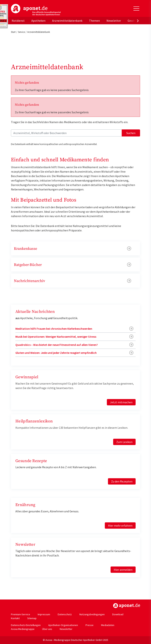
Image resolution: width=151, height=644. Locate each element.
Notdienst (18, 21)
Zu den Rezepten (122, 481)
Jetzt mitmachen (121, 402)
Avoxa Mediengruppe (23, 629)
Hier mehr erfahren (120, 526)
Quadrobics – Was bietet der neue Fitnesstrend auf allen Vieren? (57, 345)
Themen (94, 21)
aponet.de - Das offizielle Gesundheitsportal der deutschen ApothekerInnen (36, 10)
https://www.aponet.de (127, 606)
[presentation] (138, 21)
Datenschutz (65, 614)
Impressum (44, 614)
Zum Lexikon (124, 442)
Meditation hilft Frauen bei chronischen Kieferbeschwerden (54, 329)
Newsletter (114, 21)
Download (118, 614)
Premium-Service (20, 614)
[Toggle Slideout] (136, 9)
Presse (90, 625)
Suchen (131, 133)
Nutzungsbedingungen (92, 614)
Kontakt (15, 618)
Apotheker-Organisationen (63, 625)
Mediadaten (108, 625)
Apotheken (38, 21)
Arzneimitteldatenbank (67, 21)
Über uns (47, 629)
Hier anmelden (123, 570)
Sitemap (32, 618)
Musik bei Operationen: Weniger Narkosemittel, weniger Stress (56, 337)
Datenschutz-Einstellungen (26, 625)
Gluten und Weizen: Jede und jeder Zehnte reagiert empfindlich (56, 353)
